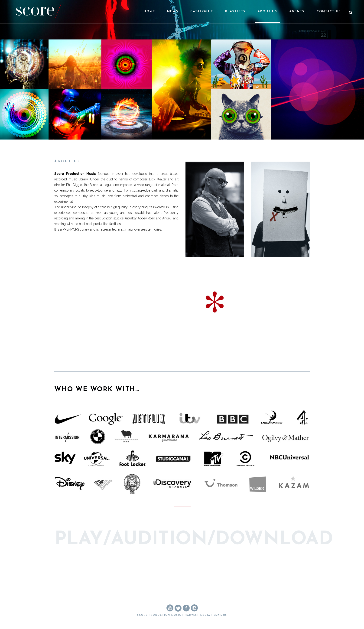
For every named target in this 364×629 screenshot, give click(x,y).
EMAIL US (220, 615)
